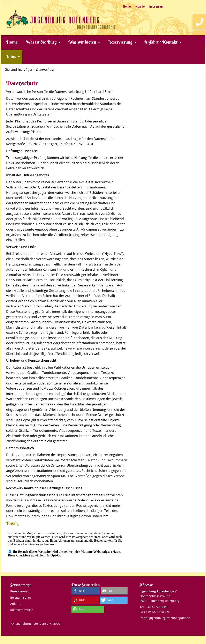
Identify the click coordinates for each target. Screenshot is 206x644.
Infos (11, 56)
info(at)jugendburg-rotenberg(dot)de (165, 618)
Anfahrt (16, 604)
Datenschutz (45, 69)
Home (127, 6)
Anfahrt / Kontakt (161, 42)
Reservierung (120, 42)
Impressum (156, 6)
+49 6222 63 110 (157, 607)
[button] (86, 591)
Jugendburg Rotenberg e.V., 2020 (37, 624)
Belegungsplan (21, 597)
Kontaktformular (22, 610)
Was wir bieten (82, 42)
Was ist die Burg (41, 42)
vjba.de (140, 6)
